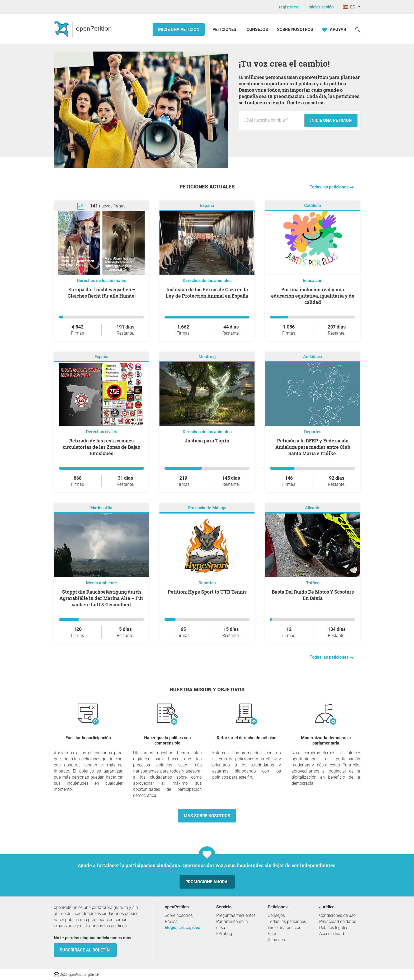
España (207, 205)
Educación (313, 281)
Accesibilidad (332, 934)
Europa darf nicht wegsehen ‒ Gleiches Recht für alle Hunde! (102, 293)
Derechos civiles (102, 432)
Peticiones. (226, 29)
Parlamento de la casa (232, 924)
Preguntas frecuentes (236, 915)
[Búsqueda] (358, 29)
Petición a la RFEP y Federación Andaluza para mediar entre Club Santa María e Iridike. (313, 447)
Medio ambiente (102, 583)
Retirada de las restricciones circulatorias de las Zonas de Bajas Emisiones (101, 447)
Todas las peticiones (330, 187)
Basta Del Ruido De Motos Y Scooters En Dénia (313, 595)
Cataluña (313, 205)
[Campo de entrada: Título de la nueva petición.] (273, 120)
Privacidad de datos (338, 921)
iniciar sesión (321, 7)
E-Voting (224, 934)
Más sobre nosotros (207, 816)
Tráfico (313, 583)
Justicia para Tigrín (207, 441)
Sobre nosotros (295, 29)
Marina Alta (101, 508)
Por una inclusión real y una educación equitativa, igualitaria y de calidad (313, 296)
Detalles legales (334, 928)
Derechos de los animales (102, 281)
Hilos (272, 934)
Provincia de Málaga (207, 508)
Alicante (313, 508)
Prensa (171, 921)
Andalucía (313, 357)
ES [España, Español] (349, 7)
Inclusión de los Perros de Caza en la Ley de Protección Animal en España (207, 293)
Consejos (257, 29)
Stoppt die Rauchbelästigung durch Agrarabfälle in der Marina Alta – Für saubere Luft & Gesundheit (101, 598)
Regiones (276, 940)
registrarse (289, 7)
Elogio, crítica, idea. (183, 928)
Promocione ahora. (207, 882)
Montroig (207, 357)
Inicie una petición (179, 29)
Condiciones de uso (337, 915)
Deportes (313, 432)
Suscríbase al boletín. (85, 950)
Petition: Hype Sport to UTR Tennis (207, 592)
